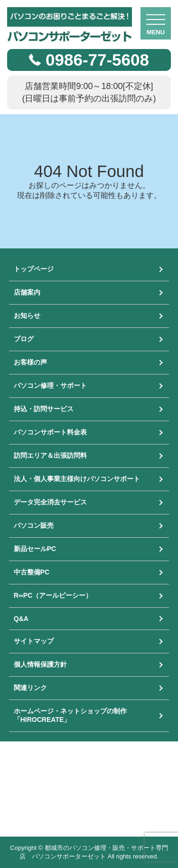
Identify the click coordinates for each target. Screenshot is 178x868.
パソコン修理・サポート (50, 385)
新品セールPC (35, 549)
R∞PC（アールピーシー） (53, 595)
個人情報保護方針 (40, 664)
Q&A (21, 619)
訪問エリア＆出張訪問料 (50, 455)
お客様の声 (30, 362)
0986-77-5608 (97, 60)
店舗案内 (27, 292)
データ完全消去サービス (50, 502)
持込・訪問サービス (44, 409)
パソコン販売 (34, 525)
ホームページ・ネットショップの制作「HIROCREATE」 (70, 715)
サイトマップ (34, 641)
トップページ (34, 269)
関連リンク (30, 688)
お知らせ (27, 316)
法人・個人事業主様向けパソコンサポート (77, 479)
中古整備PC (32, 572)
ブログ (24, 339)
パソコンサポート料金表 (50, 432)
